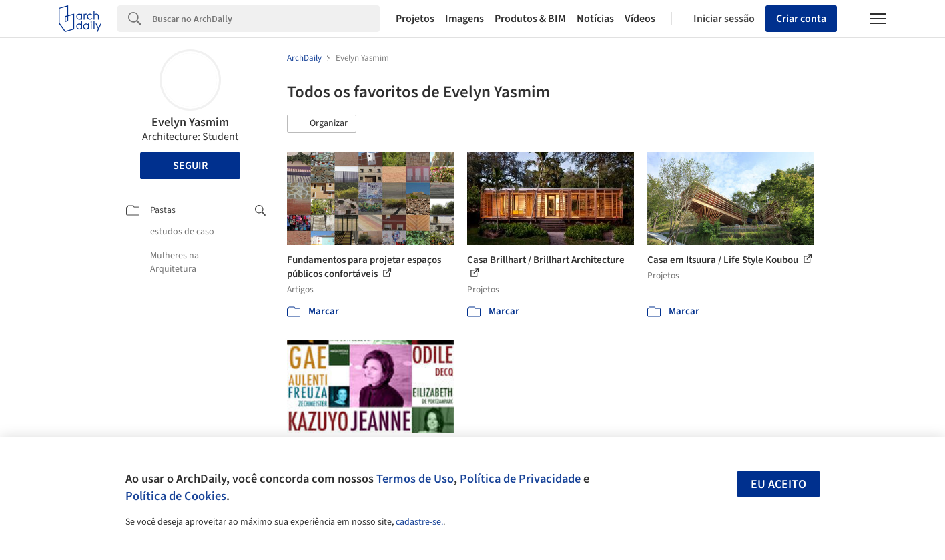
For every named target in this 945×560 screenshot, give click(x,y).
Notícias (595, 19)
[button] (322, 124)
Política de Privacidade (520, 479)
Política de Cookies (176, 496)
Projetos (415, 19)
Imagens (464, 19)
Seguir (190, 166)
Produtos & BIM (530, 19)
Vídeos (640, 19)
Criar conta (801, 19)
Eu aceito (778, 484)
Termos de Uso (415, 479)
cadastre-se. (419, 522)
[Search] (266, 19)
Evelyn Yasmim (190, 122)
